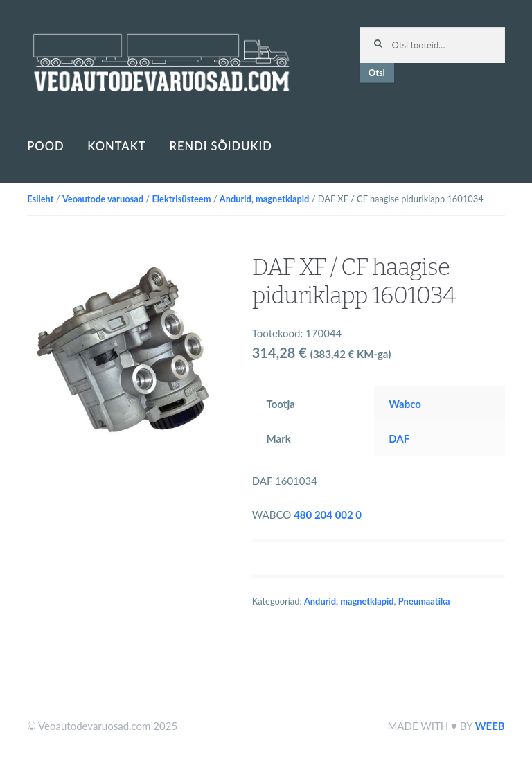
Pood (45, 146)
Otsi (377, 73)
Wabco (405, 404)
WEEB (490, 726)
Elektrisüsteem (181, 199)
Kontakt (116, 146)
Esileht (40, 199)
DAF (399, 438)
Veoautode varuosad (103, 199)
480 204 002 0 (328, 515)
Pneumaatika (424, 601)
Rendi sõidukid (221, 146)
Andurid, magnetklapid (265, 199)
